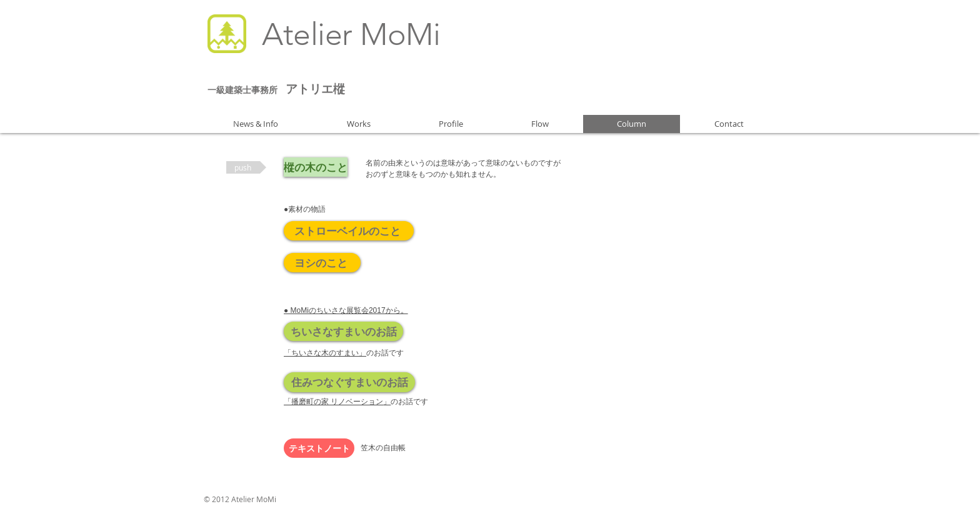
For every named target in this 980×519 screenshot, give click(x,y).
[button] (246, 167)
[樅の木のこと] (316, 167)
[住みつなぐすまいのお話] (349, 382)
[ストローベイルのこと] (349, 231)
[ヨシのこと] (322, 263)
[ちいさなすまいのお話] (343, 331)
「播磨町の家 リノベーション (337, 402)
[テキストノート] (319, 448)
